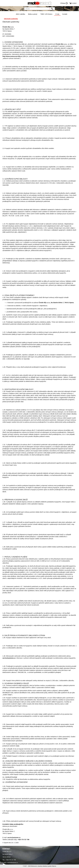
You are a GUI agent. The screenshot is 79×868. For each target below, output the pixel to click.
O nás (57, 14)
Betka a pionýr (33, 14)
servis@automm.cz (13, 863)
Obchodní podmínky (11, 19)
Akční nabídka (20, 14)
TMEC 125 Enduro (46, 14)
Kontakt (65, 14)
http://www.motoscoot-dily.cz (12, 56)
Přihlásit (63, 3)
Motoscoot (34, 866)
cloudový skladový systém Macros (47, 866)
